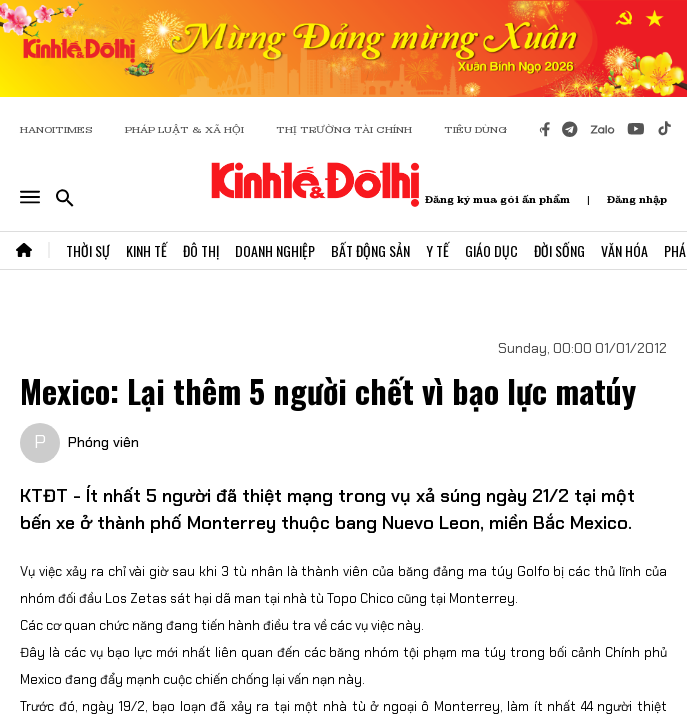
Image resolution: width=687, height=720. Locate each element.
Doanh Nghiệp (275, 250)
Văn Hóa (624, 250)
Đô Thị (201, 250)
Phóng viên (103, 442)
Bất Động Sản (370, 250)
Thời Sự (88, 250)
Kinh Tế (146, 250)
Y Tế (437, 250)
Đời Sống (559, 250)
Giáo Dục (491, 250)
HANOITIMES (56, 129)
